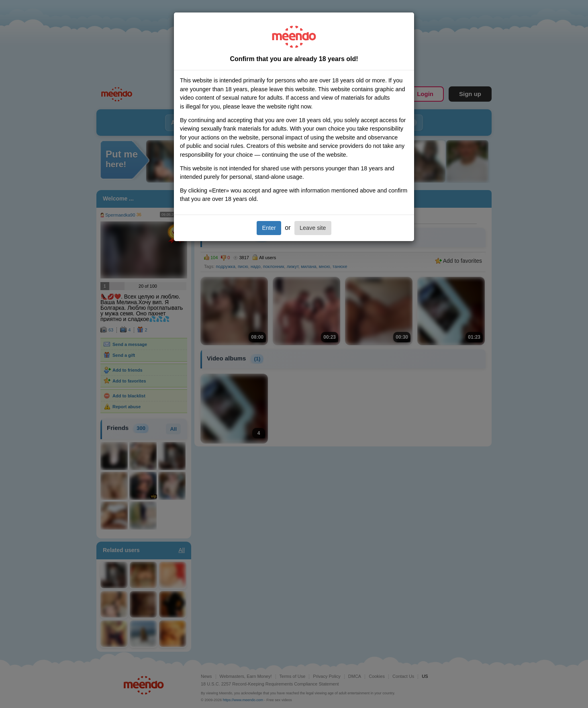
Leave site (313, 228)
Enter (269, 228)
